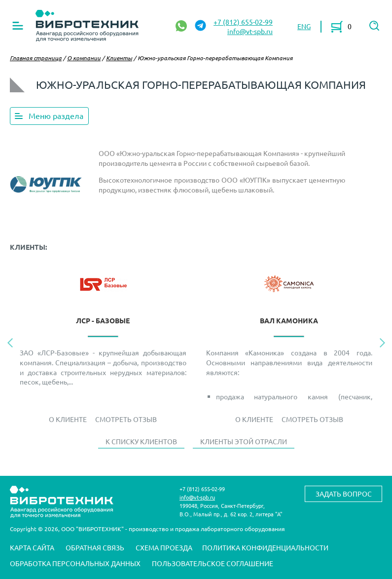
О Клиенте (68, 419)
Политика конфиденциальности (265, 547)
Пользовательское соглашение (213, 563)
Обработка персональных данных (75, 563)
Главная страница (36, 58)
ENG (304, 26)
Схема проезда (164, 547)
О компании (84, 58)
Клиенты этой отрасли (244, 441)
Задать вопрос (344, 494)
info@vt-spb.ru (250, 31)
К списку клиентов (141, 441)
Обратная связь (95, 547)
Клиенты (119, 58)
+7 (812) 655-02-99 (243, 22)
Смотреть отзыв (126, 419)
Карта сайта (32, 547)
